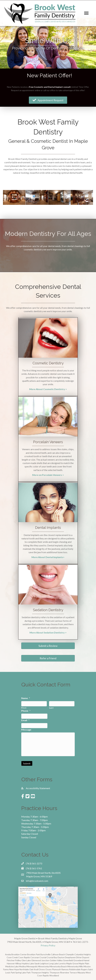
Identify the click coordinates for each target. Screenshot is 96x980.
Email (25, 720)
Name (26, 698)
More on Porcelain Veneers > (48, 475)
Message (26, 730)
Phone (26, 711)
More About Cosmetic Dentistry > (48, 389)
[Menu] (86, 13)
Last (51, 708)
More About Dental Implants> (48, 557)
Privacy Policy (48, 945)
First (24, 708)
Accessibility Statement (38, 788)
